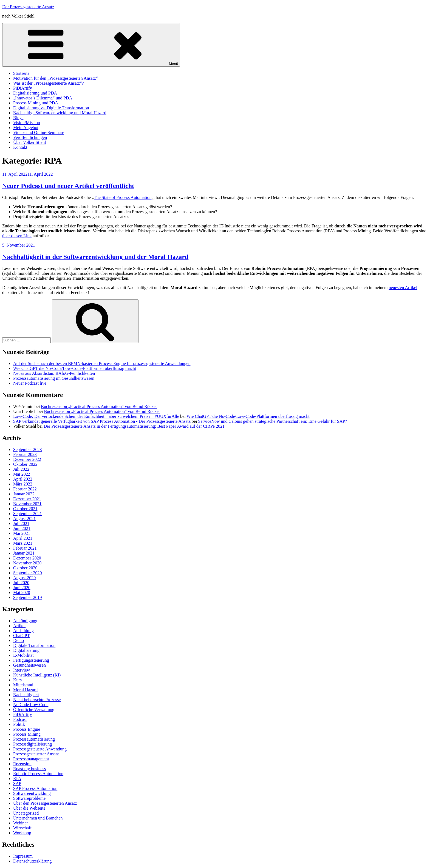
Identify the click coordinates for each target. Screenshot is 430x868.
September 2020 (27, 573)
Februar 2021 (25, 548)
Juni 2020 (22, 588)
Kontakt (20, 147)
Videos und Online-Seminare (39, 132)
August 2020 (24, 578)
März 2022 (23, 484)
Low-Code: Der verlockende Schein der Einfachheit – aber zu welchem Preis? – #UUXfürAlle (96, 416)
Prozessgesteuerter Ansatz (36, 754)
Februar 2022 (25, 489)
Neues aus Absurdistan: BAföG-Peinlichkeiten (54, 373)
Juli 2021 (21, 523)
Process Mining (27, 734)
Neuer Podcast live (30, 383)
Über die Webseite (29, 808)
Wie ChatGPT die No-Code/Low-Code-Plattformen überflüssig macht (75, 368)
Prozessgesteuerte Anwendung (40, 749)
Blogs (18, 118)
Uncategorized (26, 813)
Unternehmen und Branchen (38, 818)
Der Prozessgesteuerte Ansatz (28, 7)
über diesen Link (17, 236)
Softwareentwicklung (32, 793)
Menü (91, 45)
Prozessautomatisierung (34, 739)
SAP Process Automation (35, 788)
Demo (19, 640)
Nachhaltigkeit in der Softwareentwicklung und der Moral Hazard (95, 257)
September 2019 (27, 597)
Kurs (17, 680)
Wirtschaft (22, 828)
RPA (17, 779)
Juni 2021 (22, 528)
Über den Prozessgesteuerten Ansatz (45, 803)
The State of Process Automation (123, 197)
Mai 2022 (22, 474)
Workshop (22, 833)
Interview (22, 670)
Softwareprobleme (29, 798)
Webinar (21, 823)
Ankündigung (25, 621)
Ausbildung (23, 631)
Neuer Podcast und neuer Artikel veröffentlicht (68, 186)
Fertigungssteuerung (31, 660)
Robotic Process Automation (38, 774)
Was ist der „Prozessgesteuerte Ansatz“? (48, 83)
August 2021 (24, 519)
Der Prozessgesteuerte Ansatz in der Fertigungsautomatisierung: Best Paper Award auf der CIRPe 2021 (134, 426)
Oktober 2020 (25, 568)
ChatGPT (21, 636)
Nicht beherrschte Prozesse (37, 700)
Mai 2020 (22, 593)
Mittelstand (23, 685)
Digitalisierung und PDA (35, 93)
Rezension (22, 764)
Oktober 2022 (25, 464)
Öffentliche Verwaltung (34, 709)
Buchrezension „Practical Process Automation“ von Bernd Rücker (99, 406)
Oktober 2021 (25, 509)
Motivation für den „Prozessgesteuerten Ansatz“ (55, 78)
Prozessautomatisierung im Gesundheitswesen (54, 378)
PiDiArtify (22, 88)
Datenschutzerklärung (32, 861)
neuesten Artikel (403, 288)
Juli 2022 (21, 469)
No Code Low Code (31, 705)
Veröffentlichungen (30, 137)
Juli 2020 (21, 583)
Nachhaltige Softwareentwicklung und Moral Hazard (60, 113)
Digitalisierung (26, 650)
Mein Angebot (26, 128)
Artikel (19, 626)
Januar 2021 (24, 553)
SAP (17, 783)
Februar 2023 (25, 454)
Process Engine (27, 729)
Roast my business (29, 769)
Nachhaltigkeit (26, 695)
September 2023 (27, 449)
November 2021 (27, 504)
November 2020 (27, 563)
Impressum (23, 856)
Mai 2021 (22, 533)
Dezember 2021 (27, 499)
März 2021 (23, 543)
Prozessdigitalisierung (32, 744)
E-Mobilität (23, 655)
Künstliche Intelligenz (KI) (37, 675)
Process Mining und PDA (36, 103)
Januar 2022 (24, 494)
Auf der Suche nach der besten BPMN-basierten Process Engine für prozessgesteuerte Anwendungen (102, 363)
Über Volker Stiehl (29, 142)
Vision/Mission (27, 123)
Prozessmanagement (31, 759)
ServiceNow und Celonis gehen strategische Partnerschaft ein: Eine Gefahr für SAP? (272, 421)
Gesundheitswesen (29, 665)
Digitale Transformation (34, 645)
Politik (19, 724)
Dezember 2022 (27, 459)
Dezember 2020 (27, 558)
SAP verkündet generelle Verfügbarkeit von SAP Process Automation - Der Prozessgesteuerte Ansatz (102, 421)
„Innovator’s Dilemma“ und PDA (43, 98)
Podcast (20, 719)
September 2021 (27, 514)
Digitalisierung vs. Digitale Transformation (51, 108)
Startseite (21, 73)
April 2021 (23, 538)
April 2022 (23, 479)
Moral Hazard (25, 690)
